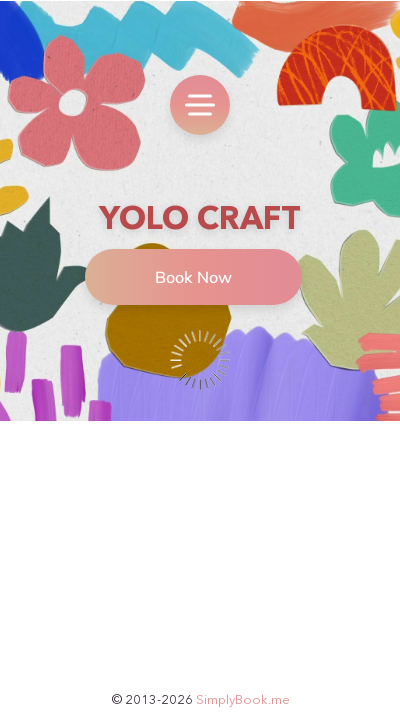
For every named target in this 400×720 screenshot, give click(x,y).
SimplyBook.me (243, 699)
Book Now (193, 277)
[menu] (200, 105)
